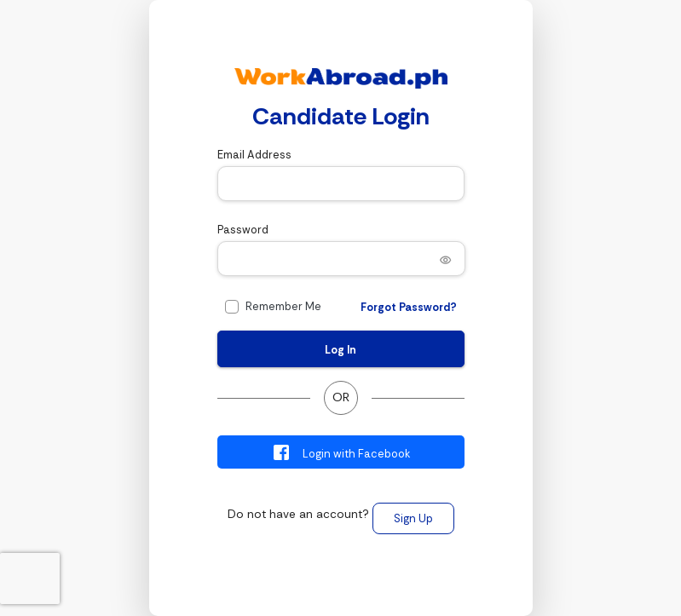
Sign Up (413, 518)
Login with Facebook (340, 452)
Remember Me (283, 306)
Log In (340, 350)
